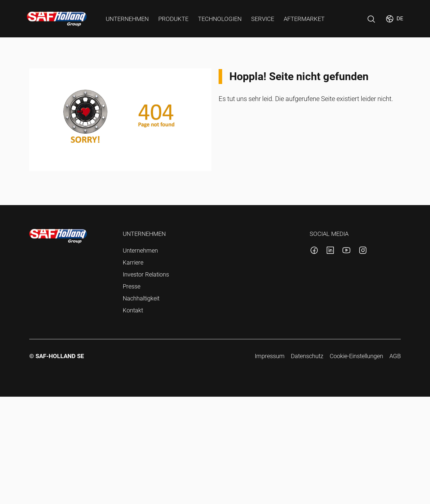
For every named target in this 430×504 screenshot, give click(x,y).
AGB (395, 356)
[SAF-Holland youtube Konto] (346, 251)
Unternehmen (140, 251)
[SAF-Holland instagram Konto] (363, 251)
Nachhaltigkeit (141, 298)
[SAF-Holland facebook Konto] (314, 251)
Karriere (133, 262)
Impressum (270, 356)
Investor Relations (146, 274)
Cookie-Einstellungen (356, 356)
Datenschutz (307, 356)
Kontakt (133, 310)
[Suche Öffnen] (371, 19)
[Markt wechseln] (394, 19)
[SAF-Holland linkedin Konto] (330, 251)
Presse (132, 286)
